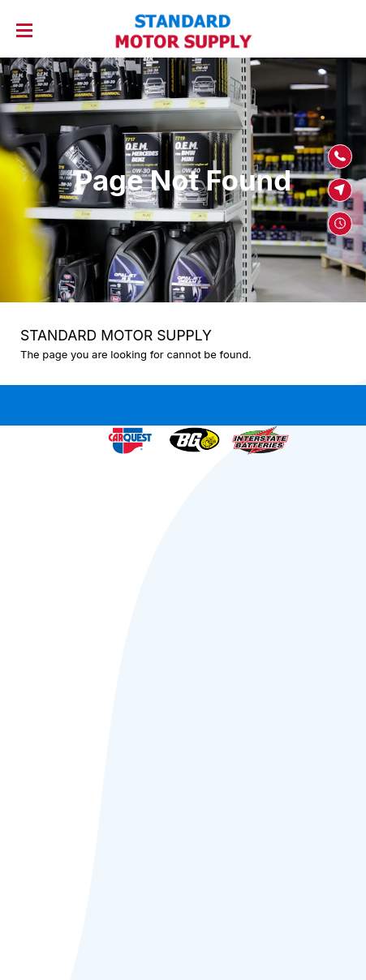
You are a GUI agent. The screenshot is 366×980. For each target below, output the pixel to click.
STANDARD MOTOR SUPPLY (116, 335)
